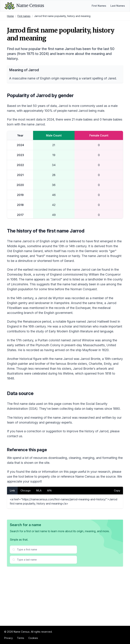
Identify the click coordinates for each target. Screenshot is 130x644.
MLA (39, 548)
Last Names (118, 6)
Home (10, 16)
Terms (21, 638)
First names (24, 16)
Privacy (8, 638)
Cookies (33, 638)
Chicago (26, 548)
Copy (117, 548)
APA (49, 548)
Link (12, 548)
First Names (99, 6)
